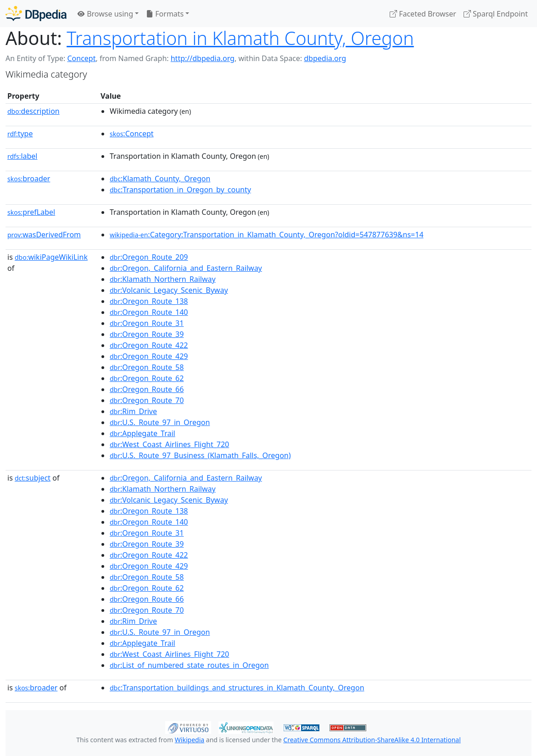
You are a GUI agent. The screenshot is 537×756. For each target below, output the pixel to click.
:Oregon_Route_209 (149, 257)
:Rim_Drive (133, 411)
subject (33, 478)
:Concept (132, 134)
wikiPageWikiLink (51, 257)
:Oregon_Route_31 (147, 323)
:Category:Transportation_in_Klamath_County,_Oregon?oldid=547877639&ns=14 (267, 235)
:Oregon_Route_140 (149, 312)
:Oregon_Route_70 (147, 400)
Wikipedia (190, 740)
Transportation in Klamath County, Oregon (240, 38)
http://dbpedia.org (203, 58)
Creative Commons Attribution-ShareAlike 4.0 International (372, 740)
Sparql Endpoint (496, 14)
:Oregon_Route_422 (149, 345)
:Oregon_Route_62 (147, 378)
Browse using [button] (105, 14)
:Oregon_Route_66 (147, 389)
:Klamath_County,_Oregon (160, 179)
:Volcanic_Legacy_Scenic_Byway (169, 290)
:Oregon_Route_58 (147, 367)
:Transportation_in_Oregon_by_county (180, 190)
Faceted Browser (423, 14)
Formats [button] (165, 14)
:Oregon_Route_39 (147, 334)
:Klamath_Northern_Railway (163, 279)
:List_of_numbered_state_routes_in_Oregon (189, 665)
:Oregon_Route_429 (149, 356)
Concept (81, 58)
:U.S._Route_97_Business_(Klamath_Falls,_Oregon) (200, 455)
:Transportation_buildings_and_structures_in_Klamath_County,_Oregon (237, 688)
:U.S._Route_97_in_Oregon (160, 422)
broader (29, 179)
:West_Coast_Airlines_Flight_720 (169, 444)
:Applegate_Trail (143, 433)
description (34, 111)
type (20, 134)
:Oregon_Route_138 (149, 301)
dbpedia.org (325, 58)
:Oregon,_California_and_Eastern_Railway (186, 268)
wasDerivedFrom (44, 235)
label (22, 156)
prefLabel (31, 212)
